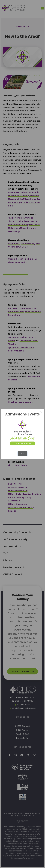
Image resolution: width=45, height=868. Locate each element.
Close (22, 454)
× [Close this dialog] (41, 412)
